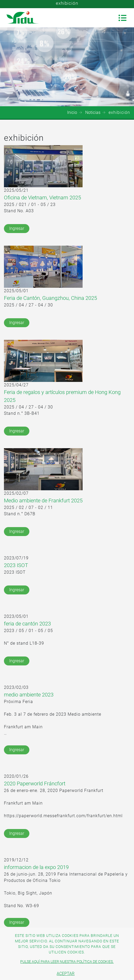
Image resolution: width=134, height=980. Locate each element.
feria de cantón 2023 (27, 624)
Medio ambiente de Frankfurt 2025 (43, 501)
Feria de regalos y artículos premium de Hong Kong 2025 (62, 396)
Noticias (93, 112)
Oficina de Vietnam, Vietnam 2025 (42, 198)
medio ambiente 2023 (29, 695)
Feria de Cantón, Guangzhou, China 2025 (50, 298)
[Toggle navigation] (122, 18)
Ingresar (17, 228)
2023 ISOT (16, 565)
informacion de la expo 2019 (36, 867)
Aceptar (66, 974)
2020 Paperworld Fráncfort (35, 784)
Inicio (72, 112)
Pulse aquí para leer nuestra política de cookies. (67, 962)
